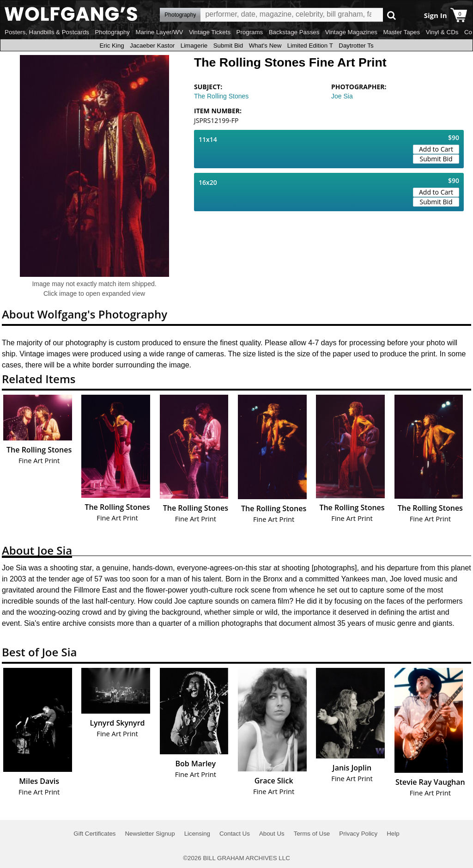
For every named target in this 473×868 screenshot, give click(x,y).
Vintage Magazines (351, 32)
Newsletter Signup (150, 834)
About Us (272, 834)
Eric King (112, 46)
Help (393, 834)
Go (391, 15)
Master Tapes (401, 32)
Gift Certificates (94, 834)
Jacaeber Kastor (152, 46)
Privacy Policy (358, 834)
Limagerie (194, 46)
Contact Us (235, 834)
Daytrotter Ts (356, 46)
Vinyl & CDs (442, 32)
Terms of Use (312, 834)
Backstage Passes (294, 32)
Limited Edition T (310, 46)
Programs (250, 32)
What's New (265, 46)
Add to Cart (436, 149)
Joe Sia (342, 96)
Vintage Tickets (210, 32)
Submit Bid (228, 46)
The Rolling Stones (221, 96)
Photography (112, 32)
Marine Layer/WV (159, 32)
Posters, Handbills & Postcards (47, 32)
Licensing (197, 834)
